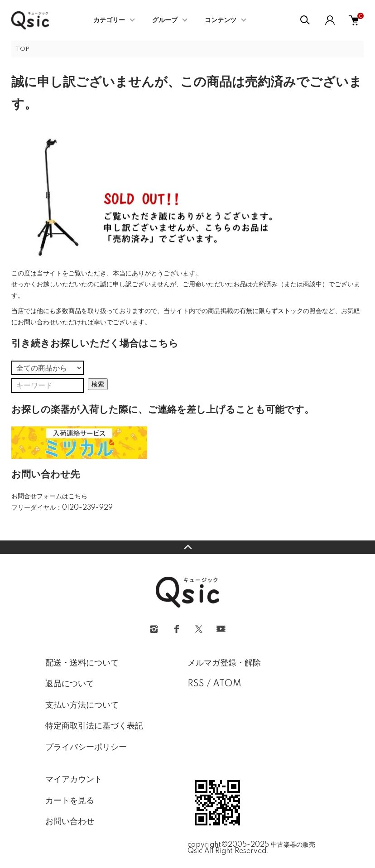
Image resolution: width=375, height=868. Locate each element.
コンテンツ (221, 20)
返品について (70, 684)
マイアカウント (74, 780)
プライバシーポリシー (86, 747)
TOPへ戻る (187, 547)
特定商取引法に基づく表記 (94, 726)
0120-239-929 (87, 508)
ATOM (227, 684)
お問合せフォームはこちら (49, 497)
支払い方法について (82, 705)
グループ (165, 20)
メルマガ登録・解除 (224, 663)
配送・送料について (82, 663)
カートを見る (70, 801)
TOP (23, 49)
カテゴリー (109, 20)
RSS (196, 684)
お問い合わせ (70, 822)
